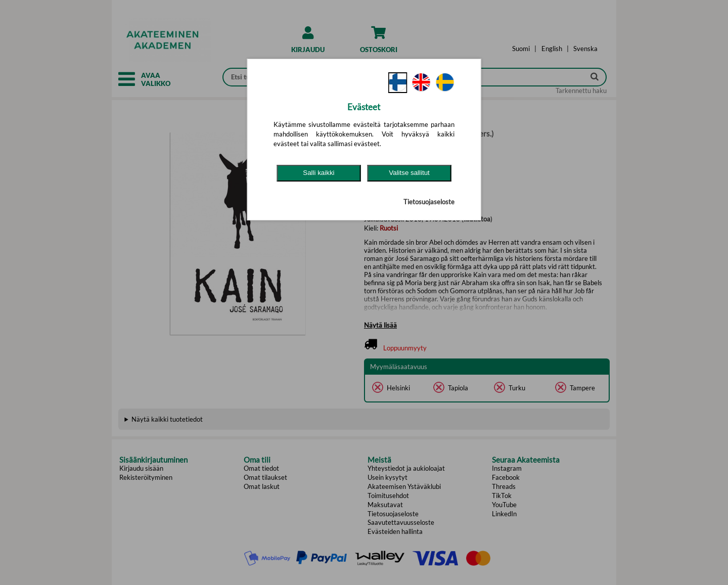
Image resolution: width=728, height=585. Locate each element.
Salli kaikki (318, 173)
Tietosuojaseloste (429, 202)
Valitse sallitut (409, 173)
